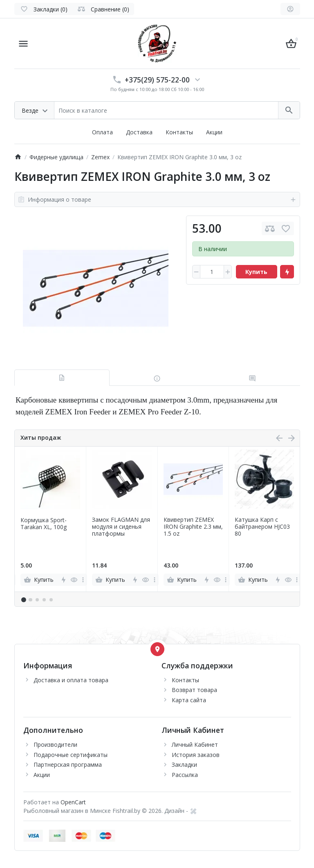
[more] (83, 580)
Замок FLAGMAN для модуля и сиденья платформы (121, 527)
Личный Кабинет (195, 744)
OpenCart (73, 802)
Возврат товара (194, 690)
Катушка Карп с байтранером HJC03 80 (262, 527)
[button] (30, 600)
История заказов (196, 755)
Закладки (184, 765)
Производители (55, 744)
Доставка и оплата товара (71, 680)
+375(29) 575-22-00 (157, 80)
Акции (214, 132)
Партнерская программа (68, 765)
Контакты (179, 132)
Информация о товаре (157, 199)
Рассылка (185, 775)
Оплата (102, 132)
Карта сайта (189, 700)
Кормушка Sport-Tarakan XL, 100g (44, 524)
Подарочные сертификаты (71, 755)
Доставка (139, 132)
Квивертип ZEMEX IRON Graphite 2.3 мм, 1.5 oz (193, 527)
